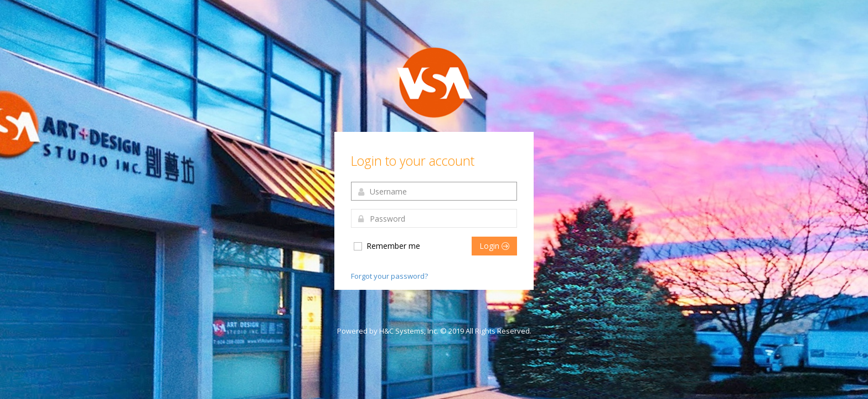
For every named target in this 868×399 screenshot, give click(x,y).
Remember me (386, 246)
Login (494, 246)
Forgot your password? (389, 276)
